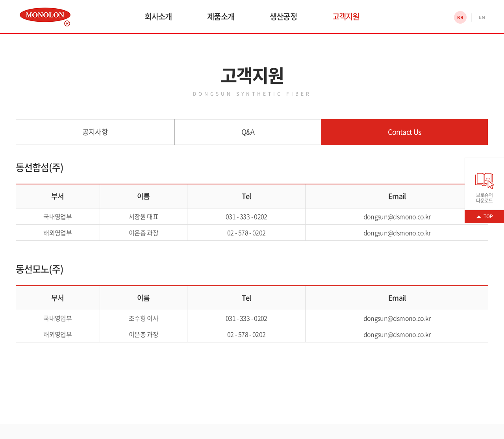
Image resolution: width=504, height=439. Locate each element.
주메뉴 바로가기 (0, 0)
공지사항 (95, 132)
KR (460, 17)
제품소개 (221, 16)
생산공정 (283, 16)
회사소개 (158, 16)
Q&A (248, 132)
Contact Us (404, 132)
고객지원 (346, 16)
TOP (488, 216)
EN (482, 17)
